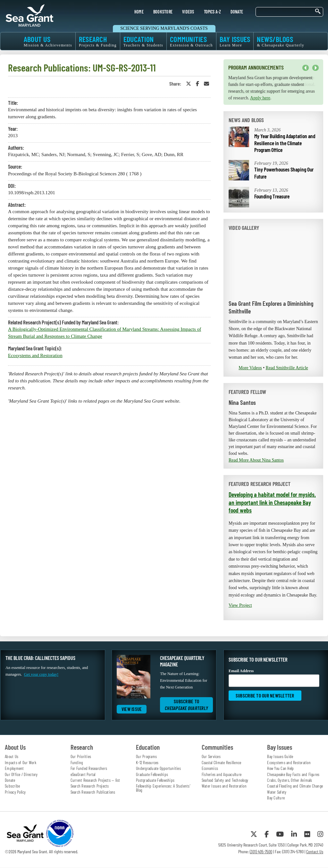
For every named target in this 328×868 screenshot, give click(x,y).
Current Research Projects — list (95, 780)
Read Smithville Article (287, 368)
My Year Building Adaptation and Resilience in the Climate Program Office (285, 143)
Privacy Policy (15, 792)
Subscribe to (186, 705)
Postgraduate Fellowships (155, 780)
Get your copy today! (41, 674)
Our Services (211, 756)
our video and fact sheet (257, 91)
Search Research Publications (93, 792)
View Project (240, 605)
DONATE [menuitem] (237, 12)
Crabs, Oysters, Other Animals (290, 780)
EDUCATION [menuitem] (143, 41)
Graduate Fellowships (152, 774)
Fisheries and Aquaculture (222, 774)
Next (315, 68)
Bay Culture (276, 798)
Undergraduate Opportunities (158, 768)
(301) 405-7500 (261, 851)
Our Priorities (81, 756)
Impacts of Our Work (21, 763)
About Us (12, 756)
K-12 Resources (147, 763)
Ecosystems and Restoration (35, 355)
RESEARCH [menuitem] (98, 41)
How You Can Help (280, 768)
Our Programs (146, 756)
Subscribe (12, 786)
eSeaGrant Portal (83, 774)
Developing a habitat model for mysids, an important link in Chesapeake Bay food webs (272, 502)
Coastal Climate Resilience (222, 763)
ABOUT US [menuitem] (48, 41)
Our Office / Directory (21, 774)
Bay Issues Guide (280, 756)
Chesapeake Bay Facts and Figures (293, 774)
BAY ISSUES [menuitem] (235, 41)
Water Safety (277, 792)
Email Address (274, 678)
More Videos (250, 368)
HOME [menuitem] (139, 12)
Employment (14, 768)
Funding (77, 763)
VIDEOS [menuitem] (188, 12)
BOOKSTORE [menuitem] (163, 12)
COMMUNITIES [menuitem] (191, 41)
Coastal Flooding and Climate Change (295, 786)
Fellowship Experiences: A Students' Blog (163, 788)
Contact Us (315, 851)
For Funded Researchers (89, 768)
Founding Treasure (272, 196)
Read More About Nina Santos (256, 460)
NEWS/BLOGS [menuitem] (281, 41)
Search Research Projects (90, 786)
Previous (306, 68)
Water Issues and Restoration (224, 786)
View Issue (132, 709)
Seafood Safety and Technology (225, 780)
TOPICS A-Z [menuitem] (212, 12)
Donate (10, 780)
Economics (210, 768)
